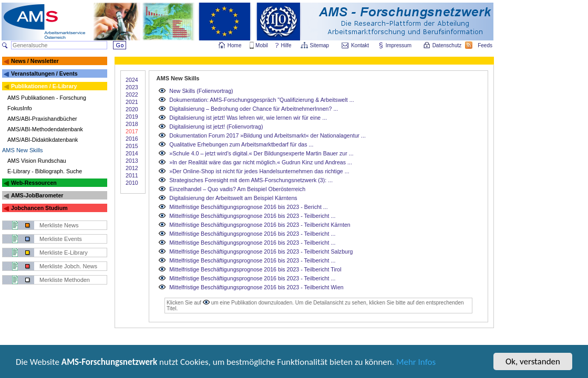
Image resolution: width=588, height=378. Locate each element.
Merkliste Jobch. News (68, 266)
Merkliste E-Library (64, 253)
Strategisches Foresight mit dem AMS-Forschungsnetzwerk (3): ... (251, 180)
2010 (132, 183)
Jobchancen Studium (39, 208)
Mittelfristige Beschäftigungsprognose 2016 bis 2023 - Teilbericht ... (252, 216)
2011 (132, 175)
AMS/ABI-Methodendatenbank (45, 129)
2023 (132, 87)
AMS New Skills (23, 150)
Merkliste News (59, 225)
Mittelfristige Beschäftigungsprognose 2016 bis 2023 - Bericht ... (249, 207)
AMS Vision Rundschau (37, 161)
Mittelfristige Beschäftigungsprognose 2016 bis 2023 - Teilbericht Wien (256, 287)
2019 (132, 117)
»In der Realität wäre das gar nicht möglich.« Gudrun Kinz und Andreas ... (261, 162)
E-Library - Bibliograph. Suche (45, 171)
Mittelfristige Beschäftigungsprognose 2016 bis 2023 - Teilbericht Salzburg (261, 251)
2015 (132, 146)
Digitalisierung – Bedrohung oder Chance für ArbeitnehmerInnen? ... (254, 109)
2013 (132, 161)
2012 (132, 168)
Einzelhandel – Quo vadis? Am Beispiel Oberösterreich (237, 189)
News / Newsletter (35, 61)
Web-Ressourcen (34, 183)
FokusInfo (20, 108)
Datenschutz (448, 45)
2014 (132, 153)
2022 (132, 94)
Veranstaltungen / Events (44, 73)
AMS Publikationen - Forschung (47, 98)
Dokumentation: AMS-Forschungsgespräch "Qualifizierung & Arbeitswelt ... (261, 100)
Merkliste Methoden (65, 280)
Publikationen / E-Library (44, 86)
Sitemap (320, 45)
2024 (132, 80)
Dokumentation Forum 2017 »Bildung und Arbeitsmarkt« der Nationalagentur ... (267, 135)
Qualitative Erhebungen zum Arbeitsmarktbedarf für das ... (241, 144)
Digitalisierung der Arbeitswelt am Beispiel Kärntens (233, 198)
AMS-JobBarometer (37, 195)
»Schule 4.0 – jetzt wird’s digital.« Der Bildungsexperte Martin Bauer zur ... (261, 153)
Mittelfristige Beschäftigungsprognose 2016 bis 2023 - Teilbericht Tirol (255, 269)
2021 (132, 102)
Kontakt (360, 45)
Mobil (262, 45)
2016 (132, 139)
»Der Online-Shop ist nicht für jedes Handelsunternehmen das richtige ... (259, 171)
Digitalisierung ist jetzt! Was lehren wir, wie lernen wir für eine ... (248, 118)
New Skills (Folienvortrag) (201, 91)
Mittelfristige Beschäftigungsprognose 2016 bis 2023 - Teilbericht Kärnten (260, 225)
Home (235, 45)
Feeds (486, 45)
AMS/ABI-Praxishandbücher (42, 119)
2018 (132, 124)
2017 (132, 131)
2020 (132, 109)
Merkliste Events (61, 239)
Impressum (399, 45)
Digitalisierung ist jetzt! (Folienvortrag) (216, 127)
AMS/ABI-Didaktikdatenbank (43, 140)
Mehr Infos (416, 363)
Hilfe (286, 45)
